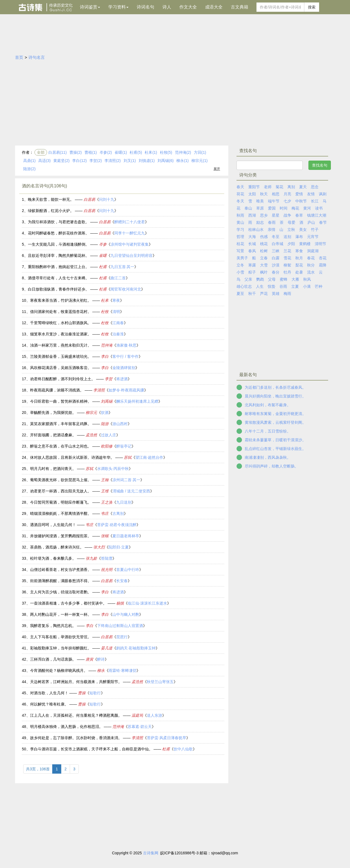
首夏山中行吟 (128, 570)
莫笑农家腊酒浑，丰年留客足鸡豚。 (61, 424)
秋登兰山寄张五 (160, 682)
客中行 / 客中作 (126, 356)
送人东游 (154, 715)
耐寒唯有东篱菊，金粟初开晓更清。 (275, 414)
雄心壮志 (244, 286)
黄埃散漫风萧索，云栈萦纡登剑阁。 (275, 422)
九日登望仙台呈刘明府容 (132, 256)
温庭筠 (137, 715)
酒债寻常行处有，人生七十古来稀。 (59, 278)
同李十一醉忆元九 (130, 233)
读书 (319, 208)
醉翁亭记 (124, 446)
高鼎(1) (29, 161)
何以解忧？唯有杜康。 (49, 704)
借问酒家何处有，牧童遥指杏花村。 (61, 312)
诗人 (167, 7)
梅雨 (287, 294)
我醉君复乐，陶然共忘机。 (53, 626)
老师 (268, 187)
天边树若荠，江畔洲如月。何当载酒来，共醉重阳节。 (76, 682)
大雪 (264, 265)
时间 (284, 208)
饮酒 (105, 413)
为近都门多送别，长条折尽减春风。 (275, 387)
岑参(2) (106, 152)
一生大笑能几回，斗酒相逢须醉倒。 (59, 244)
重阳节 (254, 187)
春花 (311, 258)
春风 (252, 251)
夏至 (240, 294)
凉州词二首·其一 (126, 480)
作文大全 (188, 7)
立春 (264, 258)
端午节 (274, 201)
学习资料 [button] (118, 7)
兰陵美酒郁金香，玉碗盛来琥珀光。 (61, 356)
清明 (116, 312)
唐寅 (89, 659)
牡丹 (287, 272)
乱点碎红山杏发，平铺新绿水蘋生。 (275, 449)
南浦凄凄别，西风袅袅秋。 (268, 457)
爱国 (272, 208)
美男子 (242, 258)
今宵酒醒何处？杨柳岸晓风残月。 (59, 670)
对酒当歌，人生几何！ (49, 693)
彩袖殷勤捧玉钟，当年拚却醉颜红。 (61, 648)
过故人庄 (109, 435)
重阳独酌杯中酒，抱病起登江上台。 (59, 267)
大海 (252, 237)
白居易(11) (58, 152)
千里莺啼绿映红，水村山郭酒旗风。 (61, 323)
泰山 (248, 208)
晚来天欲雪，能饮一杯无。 (51, 199)
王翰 (105, 480)
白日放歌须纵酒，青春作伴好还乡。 (59, 289)
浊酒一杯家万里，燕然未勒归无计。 (61, 345)
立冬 (240, 265)
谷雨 (283, 286)
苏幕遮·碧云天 (140, 727)
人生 (260, 286)
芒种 (319, 286)
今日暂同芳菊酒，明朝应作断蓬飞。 (61, 502)
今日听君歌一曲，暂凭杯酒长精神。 (61, 401)
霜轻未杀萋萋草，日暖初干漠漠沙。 (275, 440)
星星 (276, 215)
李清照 (99, 390)
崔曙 (103, 256)
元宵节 (313, 237)
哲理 (240, 237)
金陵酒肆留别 (124, 368)
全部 (41, 152)
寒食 (299, 251)
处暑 (299, 272)
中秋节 (301, 201)
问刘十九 (107, 199)
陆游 (105, 424)
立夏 (295, 286)
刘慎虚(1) (147, 161)
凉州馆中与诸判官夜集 (130, 244)
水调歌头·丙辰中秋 (113, 469)
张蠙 (105, 536)
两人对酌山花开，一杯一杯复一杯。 (61, 614)
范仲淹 (107, 345)
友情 (311, 194)
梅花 (295, 208)
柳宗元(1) (199, 161)
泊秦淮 (118, 334)
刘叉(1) (130, 161)
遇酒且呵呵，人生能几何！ (53, 525)
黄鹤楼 (305, 244)
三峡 (276, 251)
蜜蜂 (284, 279)
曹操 (82, 693)
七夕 (287, 201)
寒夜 (116, 300)
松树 (264, 251)
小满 (307, 286)
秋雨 (240, 215)
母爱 (291, 222)
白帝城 (278, 244)
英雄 (276, 294)
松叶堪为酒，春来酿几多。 (53, 558)
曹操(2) (76, 152)
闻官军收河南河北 (126, 289)
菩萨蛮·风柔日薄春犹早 (167, 738)
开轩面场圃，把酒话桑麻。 (53, 435)
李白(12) (79, 161)
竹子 (315, 230)
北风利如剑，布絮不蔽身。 (268, 405)
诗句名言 (37, 57)
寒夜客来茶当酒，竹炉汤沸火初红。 (61, 300)
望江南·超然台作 (149, 457)
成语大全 (214, 7)
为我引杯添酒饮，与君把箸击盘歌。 (59, 222)
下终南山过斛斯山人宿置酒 (120, 626)
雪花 (287, 258)
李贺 (109, 379)
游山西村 (120, 424)
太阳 (252, 194)
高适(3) (44, 161)
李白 (105, 356)
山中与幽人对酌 (126, 614)
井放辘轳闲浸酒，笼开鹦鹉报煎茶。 (61, 536)
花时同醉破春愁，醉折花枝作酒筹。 (59, 233)
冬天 (240, 201)
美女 (303, 230)
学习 (240, 230)
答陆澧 (107, 558)
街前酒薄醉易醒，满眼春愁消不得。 (61, 581)
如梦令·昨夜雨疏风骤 (126, 390)
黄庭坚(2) (61, 161)
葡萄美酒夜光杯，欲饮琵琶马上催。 (61, 480)
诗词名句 (145, 7)
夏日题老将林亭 (126, 536)
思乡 (264, 215)
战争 (287, 215)
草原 (260, 208)
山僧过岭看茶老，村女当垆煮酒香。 (61, 570)
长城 (252, 244)
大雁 (295, 279)
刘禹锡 (107, 401)
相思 (276, 194)
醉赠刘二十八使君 (130, 222)
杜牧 (105, 312)
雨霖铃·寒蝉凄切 (122, 670)
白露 (276, 258)
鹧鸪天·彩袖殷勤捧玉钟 (136, 648)
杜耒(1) (151, 152)
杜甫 (103, 267)
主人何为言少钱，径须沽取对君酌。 (61, 592)
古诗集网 (151, 853)
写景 (240, 251)
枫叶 (264, 272)
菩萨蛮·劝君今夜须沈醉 (117, 525)
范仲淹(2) (183, 152)
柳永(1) (183, 161)
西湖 (252, 215)
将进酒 (122, 379)
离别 (291, 187)
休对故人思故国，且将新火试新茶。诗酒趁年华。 (72, 457)
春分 (276, 272)
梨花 (299, 265)
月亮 (287, 194)
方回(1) (200, 152)
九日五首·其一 (122, 267)
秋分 (311, 265)
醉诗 (101, 659)
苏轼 (128, 457)
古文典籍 (240, 7)
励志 (260, 222)
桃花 (264, 244)
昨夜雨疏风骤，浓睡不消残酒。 (57, 390)
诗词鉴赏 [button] (90, 7)
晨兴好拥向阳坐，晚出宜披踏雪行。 (275, 396)
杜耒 (105, 300)
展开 (217, 169)
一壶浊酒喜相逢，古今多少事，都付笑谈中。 (68, 603)
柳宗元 (91, 413)
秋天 (264, 194)
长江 (315, 201)
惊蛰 (272, 286)
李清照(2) (113, 161)
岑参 (103, 244)
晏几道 (107, 648)
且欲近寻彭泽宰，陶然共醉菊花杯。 (59, 256)
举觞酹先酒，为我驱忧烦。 (53, 413)
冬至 (276, 237)
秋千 (252, 294)
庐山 (311, 222)
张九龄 (91, 558)
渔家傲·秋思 (126, 345)
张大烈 (99, 547)
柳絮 (287, 265)
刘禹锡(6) (166, 161)
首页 (19, 57)
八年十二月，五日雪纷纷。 (268, 431)
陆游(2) (29, 169)
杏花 (323, 258)
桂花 (240, 244)
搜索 (312, 7)
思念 (315, 187)
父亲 (248, 279)
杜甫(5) (136, 152)
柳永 (101, 670)
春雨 (272, 222)
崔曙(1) (121, 152)
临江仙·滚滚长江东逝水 (147, 603)
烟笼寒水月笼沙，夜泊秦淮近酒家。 (61, 334)
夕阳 (291, 244)
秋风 (307, 279)
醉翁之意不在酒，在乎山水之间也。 (61, 446)
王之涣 (107, 502)
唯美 (260, 201)
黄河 (307, 208)
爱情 (299, 194)
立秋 (291, 230)
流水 (311, 272)
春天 (240, 187)
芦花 (264, 294)
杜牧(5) (166, 152)
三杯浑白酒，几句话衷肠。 (53, 659)
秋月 (299, 258)
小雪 (240, 272)
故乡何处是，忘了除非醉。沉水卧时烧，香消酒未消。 (76, 738)
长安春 (122, 581)
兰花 (287, 251)
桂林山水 (256, 230)
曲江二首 (118, 278)
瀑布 (299, 237)
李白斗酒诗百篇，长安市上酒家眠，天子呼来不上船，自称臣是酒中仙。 (91, 749)
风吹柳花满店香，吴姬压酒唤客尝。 (61, 368)
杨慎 (120, 603)
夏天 (303, 187)
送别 (287, 237)
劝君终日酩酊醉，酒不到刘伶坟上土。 (63, 379)
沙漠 (276, 265)
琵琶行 (122, 637)
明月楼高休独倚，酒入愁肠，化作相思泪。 (66, 727)
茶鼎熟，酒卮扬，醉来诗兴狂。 (57, 547)
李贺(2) (96, 161)
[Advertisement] (175, 102)
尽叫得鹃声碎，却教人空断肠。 (272, 466)
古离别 (118, 513)
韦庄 (105, 513)
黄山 (240, 222)
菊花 (279, 187)
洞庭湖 (313, 251)
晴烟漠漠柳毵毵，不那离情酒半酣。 (61, 513)
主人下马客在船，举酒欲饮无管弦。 (61, 637)
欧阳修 (107, 446)
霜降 (323, 265)
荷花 (240, 194)
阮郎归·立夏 (119, 547)
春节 (323, 222)
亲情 (272, 230)
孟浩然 (91, 435)
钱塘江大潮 (317, 215)
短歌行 (95, 693)
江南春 (118, 323)
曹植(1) (91, 152)
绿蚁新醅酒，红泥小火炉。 (51, 211)
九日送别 (124, 502)
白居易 (89, 199)
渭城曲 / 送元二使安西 (131, 491)
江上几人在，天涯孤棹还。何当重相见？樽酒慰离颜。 (76, 715)
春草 (299, 215)
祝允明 (107, 570)
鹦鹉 (260, 279)
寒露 (252, 265)
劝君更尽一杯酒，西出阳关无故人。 (61, 491)
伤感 (264, 237)
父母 (272, 279)
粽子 (252, 272)
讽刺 (323, 194)
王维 (105, 491)
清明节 (320, 244)
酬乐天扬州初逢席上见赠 (137, 401)
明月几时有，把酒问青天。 (53, 469)
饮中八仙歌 (183, 749)
